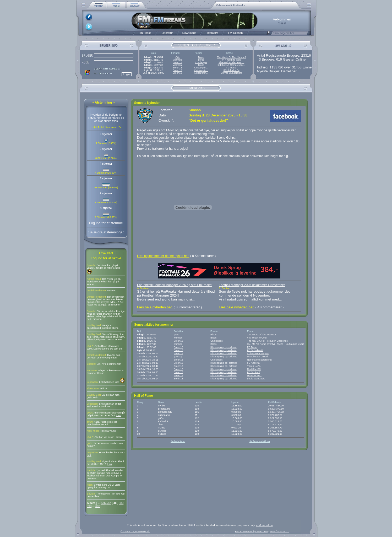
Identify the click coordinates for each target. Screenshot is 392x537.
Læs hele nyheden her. (155, 307)
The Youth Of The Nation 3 (231, 57)
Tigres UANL (254, 366)
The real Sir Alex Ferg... (231, 62)
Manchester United (257, 357)
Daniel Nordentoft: (97, 291)
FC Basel (231, 68)
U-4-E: (91, 346)
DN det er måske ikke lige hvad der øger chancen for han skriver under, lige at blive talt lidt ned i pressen (106, 315)
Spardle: (92, 265)
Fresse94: (92, 370)
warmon (177, 60)
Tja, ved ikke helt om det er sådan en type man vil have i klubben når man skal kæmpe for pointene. (105, 474)
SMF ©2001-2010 (279, 531)
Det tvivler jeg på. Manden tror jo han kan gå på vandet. (104, 282)
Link (99, 364)
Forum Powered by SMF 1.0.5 (251, 531)
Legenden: (93, 382)
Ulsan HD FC (254, 375)
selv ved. (112, 291)
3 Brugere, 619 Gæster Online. (283, 59)
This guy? (106, 431)
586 (103, 503)
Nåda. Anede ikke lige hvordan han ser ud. (102, 423)
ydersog (178, 357)
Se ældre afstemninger (106, 232)
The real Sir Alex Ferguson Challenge (267, 341)
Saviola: (91, 470)
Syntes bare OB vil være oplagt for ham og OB (104, 486)
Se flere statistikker (260, 441)
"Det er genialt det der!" (208, 120)
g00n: (90, 413)
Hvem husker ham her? (112, 453)
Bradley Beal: (94, 325)
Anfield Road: (94, 279)
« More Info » (265, 525)
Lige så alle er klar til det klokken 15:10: (106, 463)
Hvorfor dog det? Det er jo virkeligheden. (104, 356)
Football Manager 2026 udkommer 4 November (252, 285)
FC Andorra (253, 363)
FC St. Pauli (254, 372)
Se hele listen (178, 441)
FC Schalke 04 (232, 70)
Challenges (201, 62)
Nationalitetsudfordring (259, 360)
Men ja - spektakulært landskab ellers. (103, 327)
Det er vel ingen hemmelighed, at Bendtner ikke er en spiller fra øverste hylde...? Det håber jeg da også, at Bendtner (106, 301)
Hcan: (90, 485)
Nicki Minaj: (93, 431)
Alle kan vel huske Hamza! (109, 437)
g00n (177, 57)
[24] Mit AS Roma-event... (231, 65)
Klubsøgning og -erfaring (224, 347)
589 (121, 503)
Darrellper (289, 71)
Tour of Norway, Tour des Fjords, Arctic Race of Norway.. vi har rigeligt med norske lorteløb (106, 337)
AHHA (104, 388)
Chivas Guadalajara (231, 73)
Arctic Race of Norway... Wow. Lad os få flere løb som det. (105, 347)
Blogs (201, 57)
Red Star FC (254, 369)
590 (89, 506)
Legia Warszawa (256, 379)
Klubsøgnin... (201, 68)
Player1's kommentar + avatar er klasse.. (105, 372)
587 (109, 503)
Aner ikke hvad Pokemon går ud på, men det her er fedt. (106, 414)
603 (98, 506)
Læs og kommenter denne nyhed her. (163, 256)
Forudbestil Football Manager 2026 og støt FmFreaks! (175, 285)
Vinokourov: (93, 388)
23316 (306, 55)
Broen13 (177, 62)
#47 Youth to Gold (231, 60)
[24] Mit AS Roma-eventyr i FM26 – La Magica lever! (275, 344)
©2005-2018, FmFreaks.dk (135, 531)
